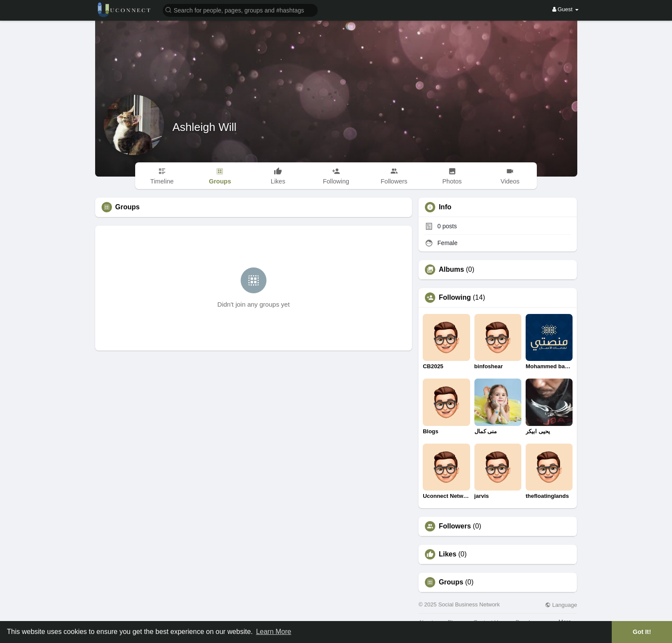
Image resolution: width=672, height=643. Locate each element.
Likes (447, 554)
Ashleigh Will (205, 127)
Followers (455, 526)
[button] (240, 10)
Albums (451, 270)
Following (455, 298)
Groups (451, 582)
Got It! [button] (642, 632)
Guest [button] (565, 9)
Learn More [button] (274, 632)
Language (561, 605)
